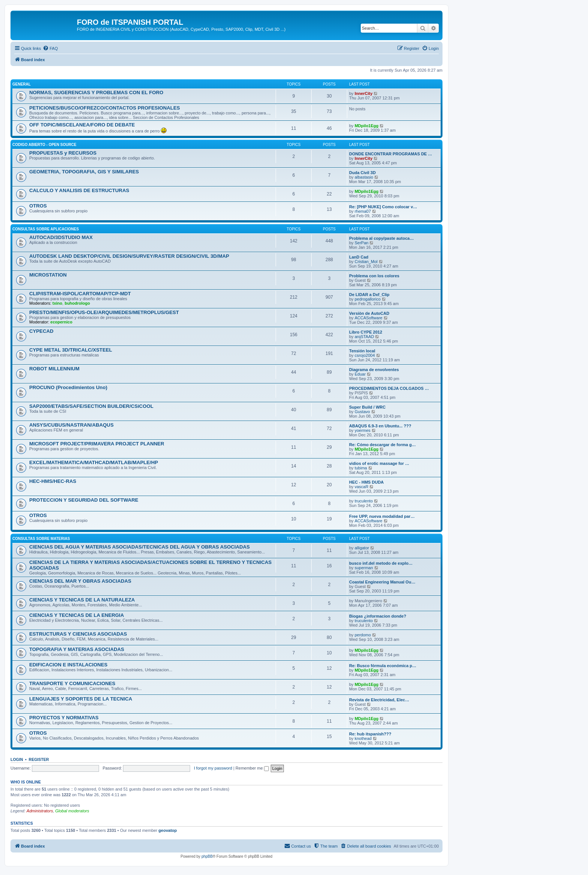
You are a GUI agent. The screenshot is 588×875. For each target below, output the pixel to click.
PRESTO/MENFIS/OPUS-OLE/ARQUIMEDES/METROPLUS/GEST (104, 312)
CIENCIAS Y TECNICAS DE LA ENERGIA (77, 615)
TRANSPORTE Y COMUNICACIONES (72, 683)
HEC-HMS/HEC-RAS (53, 481)
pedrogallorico (368, 299)
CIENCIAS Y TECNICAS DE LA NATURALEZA (82, 600)
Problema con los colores (374, 276)
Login (17, 759)
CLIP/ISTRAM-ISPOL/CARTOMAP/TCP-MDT (80, 294)
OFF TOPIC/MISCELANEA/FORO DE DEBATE (82, 125)
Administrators (40, 811)
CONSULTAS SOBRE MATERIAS (41, 539)
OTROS (38, 206)
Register (39, 759)
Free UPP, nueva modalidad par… (382, 516)
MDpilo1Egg (367, 126)
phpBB (207, 856)
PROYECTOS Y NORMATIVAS (64, 718)
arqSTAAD (364, 337)
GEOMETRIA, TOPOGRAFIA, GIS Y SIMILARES (84, 172)
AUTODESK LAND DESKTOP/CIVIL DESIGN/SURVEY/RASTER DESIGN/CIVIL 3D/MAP (129, 256)
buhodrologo (77, 303)
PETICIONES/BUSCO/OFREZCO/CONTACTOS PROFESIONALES (105, 108)
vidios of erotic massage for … (379, 463)
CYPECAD (41, 331)
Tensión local (362, 351)
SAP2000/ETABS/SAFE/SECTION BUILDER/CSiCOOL (91, 406)
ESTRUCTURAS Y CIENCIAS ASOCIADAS (78, 634)
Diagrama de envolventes (374, 370)
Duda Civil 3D (362, 173)
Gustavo (362, 412)
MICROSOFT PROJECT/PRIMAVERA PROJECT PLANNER (97, 444)
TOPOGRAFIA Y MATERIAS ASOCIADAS (77, 649)
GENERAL (22, 84)
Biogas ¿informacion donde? (378, 616)
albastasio (364, 177)
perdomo (363, 635)
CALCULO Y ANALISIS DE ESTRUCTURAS (79, 190)
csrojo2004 (365, 355)
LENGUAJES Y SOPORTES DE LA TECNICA (81, 699)
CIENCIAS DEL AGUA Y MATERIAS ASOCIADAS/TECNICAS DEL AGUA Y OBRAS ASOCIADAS (139, 547)
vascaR (362, 487)
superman (364, 568)
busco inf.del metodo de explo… (381, 563)
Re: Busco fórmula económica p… (383, 666)
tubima (361, 468)
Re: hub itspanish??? (370, 734)
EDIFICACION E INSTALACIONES (68, 665)
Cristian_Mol (366, 262)
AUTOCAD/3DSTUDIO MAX (61, 237)
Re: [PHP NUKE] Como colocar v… (383, 207)
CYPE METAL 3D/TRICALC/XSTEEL (71, 350)
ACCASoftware (369, 318)
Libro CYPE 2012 (366, 332)
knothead (363, 738)
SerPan (362, 243)
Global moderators (72, 811)
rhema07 (363, 211)
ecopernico (61, 322)
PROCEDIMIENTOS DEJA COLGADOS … (389, 388)
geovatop (168, 830)
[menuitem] (50, 48)
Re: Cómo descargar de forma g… (382, 445)
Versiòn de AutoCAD (369, 313)
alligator (362, 548)
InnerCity (364, 93)
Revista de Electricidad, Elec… (379, 700)
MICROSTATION (48, 275)
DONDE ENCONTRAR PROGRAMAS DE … (391, 154)
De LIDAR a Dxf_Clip (369, 295)
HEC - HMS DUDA (366, 482)
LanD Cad (359, 257)
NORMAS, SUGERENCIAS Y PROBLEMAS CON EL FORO (96, 92)
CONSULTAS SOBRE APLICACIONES (46, 229)
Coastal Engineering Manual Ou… (382, 582)
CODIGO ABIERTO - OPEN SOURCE (44, 145)
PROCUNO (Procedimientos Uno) (68, 387)
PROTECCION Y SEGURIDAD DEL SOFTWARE (84, 500)
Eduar (360, 374)
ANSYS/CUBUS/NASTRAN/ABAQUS (71, 425)
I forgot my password (213, 768)
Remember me (252, 768)
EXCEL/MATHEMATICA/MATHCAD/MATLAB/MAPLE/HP (94, 462)
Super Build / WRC (367, 407)
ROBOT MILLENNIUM (54, 369)
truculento (364, 501)
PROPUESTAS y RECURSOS (63, 153)
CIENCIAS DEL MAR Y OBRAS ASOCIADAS (80, 581)
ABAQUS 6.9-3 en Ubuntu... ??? (380, 426)
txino (57, 303)
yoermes (363, 430)
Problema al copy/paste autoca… (381, 238)
